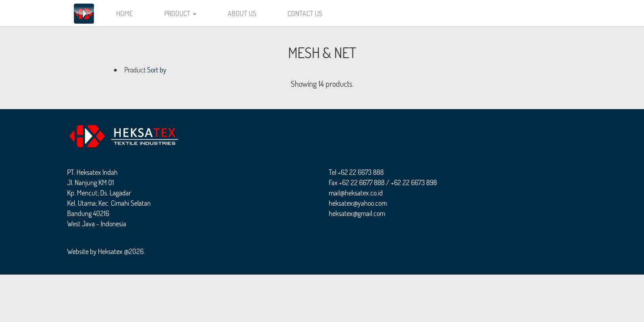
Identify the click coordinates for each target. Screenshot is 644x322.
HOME (125, 13)
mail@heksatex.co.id (356, 193)
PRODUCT (180, 13)
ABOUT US (242, 13)
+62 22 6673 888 (361, 172)
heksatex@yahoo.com (358, 203)
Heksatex (110, 251)
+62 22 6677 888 (362, 182)
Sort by (157, 70)
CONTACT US (305, 13)
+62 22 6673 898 (414, 182)
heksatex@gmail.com (357, 213)
